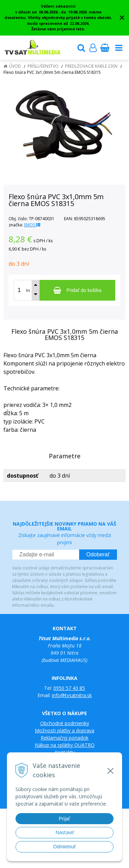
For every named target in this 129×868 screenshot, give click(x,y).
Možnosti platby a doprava (64, 730)
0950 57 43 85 (69, 688)
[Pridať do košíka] (77, 290)
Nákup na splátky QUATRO (65, 745)
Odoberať (98, 554)
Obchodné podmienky (65, 723)
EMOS (32, 225)
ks (28, 290)
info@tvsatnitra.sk (72, 695)
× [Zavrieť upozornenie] (122, 17)
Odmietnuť (65, 847)
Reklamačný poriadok (64, 738)
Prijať (64, 819)
